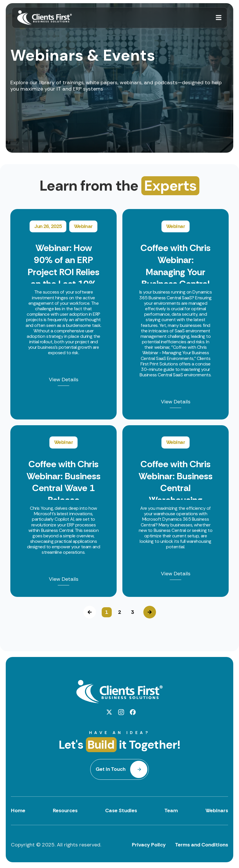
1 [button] (107, 612)
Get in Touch (111, 769)
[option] (119, 403)
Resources (65, 810)
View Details (64, 380)
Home (18, 810)
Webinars (217, 810)
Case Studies (121, 810)
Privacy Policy (149, 845)
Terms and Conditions (202, 845)
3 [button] (132, 612)
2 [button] (119, 612)
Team (171, 810)
